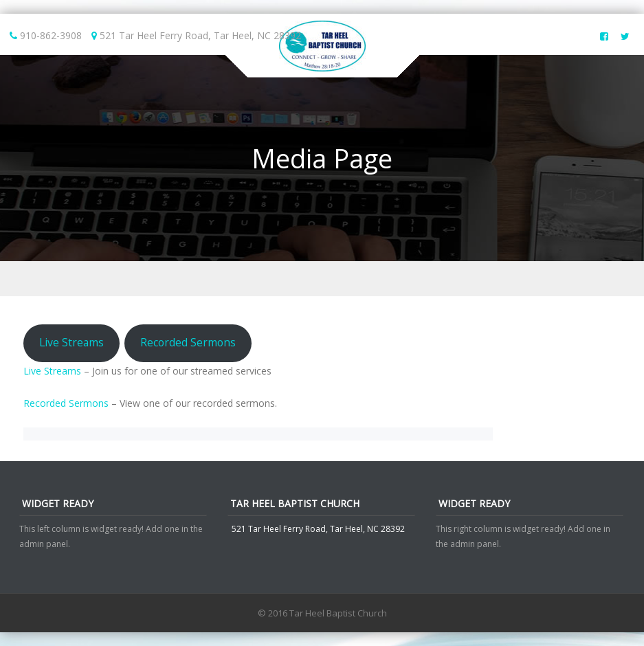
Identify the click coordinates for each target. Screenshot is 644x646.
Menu (322, 279)
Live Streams (71, 342)
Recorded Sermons (188, 342)
